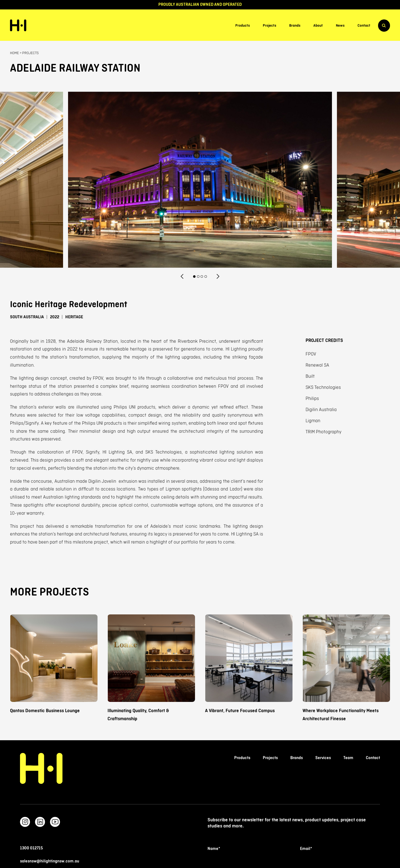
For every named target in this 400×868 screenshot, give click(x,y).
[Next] (218, 276)
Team (348, 758)
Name (214, 849)
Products (242, 26)
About (318, 26)
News (340, 26)
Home (14, 53)
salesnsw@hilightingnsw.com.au (50, 861)
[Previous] (182, 276)
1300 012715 (31, 848)
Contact (364, 26)
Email (306, 849)
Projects (269, 26)
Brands (295, 26)
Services (323, 758)
